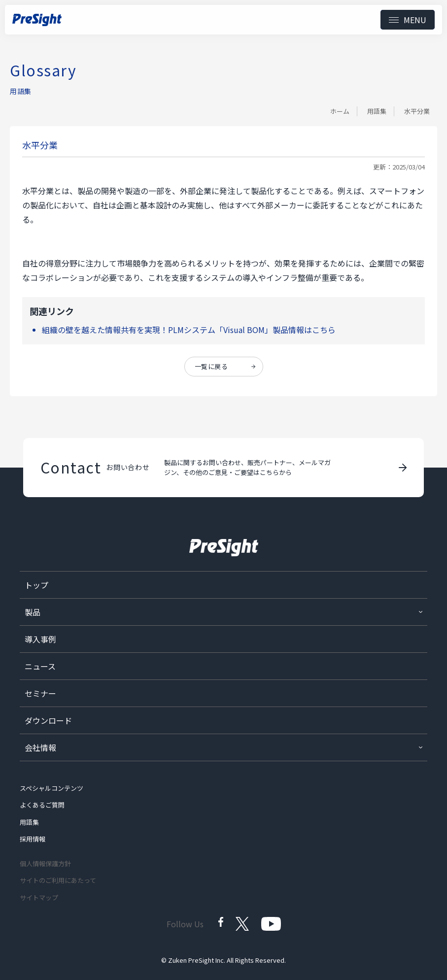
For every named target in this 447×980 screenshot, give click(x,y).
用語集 (377, 111)
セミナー (40, 693)
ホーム (340, 111)
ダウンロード (48, 720)
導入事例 (40, 639)
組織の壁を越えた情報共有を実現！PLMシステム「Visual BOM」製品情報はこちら (189, 330)
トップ (36, 585)
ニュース (40, 666)
